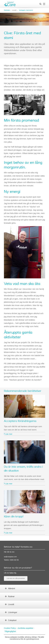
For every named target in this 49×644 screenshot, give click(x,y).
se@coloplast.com (10, 557)
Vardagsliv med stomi (26, 10)
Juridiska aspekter (25, 628)
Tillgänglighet (10, 631)
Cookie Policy (10, 628)
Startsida (7, 10)
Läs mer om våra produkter (16, 578)
